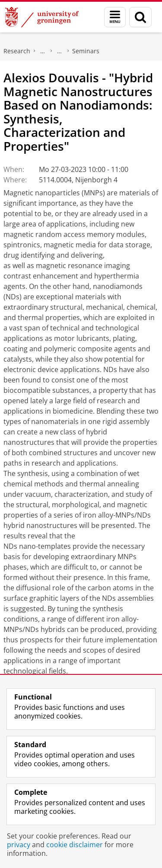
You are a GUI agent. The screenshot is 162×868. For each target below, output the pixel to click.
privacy (19, 845)
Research (17, 51)
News (60, 51)
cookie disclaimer (75, 845)
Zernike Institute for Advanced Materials (43, 51)
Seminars (86, 51)
